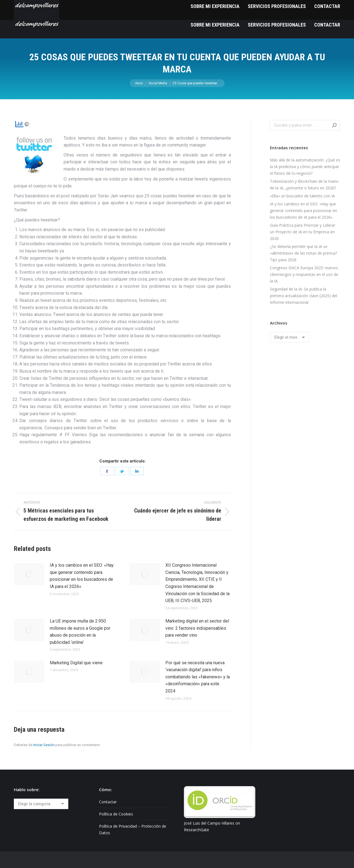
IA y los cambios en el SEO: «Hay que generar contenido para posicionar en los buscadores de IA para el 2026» (82, 576)
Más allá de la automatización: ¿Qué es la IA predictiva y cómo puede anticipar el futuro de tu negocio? (305, 167)
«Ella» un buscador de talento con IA (302, 196)
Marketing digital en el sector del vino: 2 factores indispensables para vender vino (197, 628)
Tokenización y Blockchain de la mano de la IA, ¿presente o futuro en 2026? (304, 185)
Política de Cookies (116, 814)
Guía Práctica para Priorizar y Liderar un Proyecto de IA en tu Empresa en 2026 (303, 232)
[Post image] (29, 574)
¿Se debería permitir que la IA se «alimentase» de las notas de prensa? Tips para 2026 (303, 253)
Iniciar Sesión (44, 745)
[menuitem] (215, 25)
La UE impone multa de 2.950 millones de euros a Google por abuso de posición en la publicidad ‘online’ (80, 632)
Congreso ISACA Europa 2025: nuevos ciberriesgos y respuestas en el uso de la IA (304, 274)
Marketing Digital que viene (76, 663)
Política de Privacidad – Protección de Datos (133, 829)
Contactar (108, 802)
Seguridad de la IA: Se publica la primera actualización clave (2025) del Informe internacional (304, 296)
